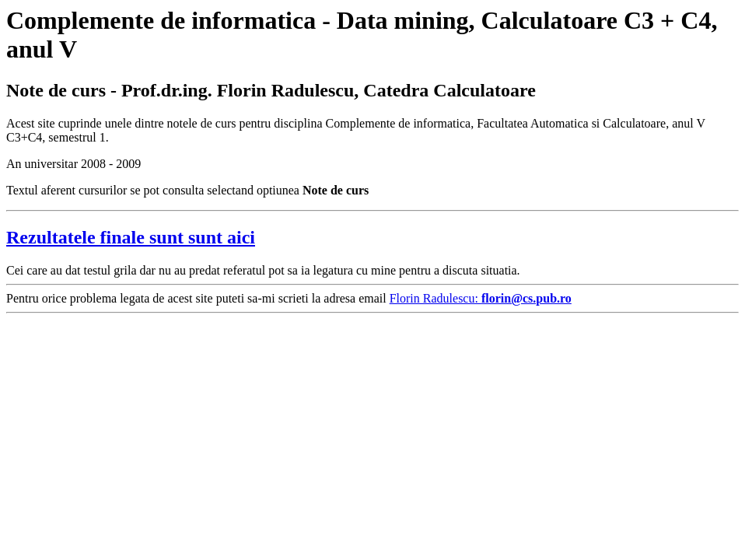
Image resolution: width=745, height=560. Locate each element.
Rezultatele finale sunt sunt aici (131, 237)
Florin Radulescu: (481, 298)
